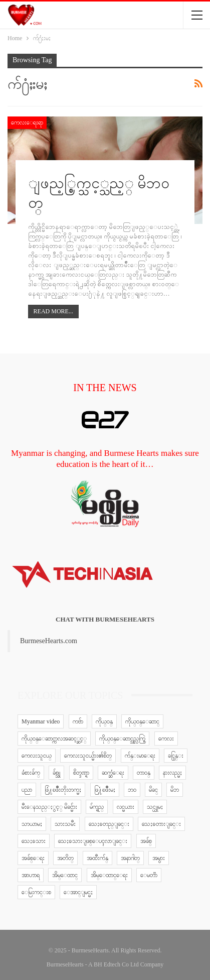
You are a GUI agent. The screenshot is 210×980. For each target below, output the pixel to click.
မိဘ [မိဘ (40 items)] (175, 790)
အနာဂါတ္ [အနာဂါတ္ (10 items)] (130, 858)
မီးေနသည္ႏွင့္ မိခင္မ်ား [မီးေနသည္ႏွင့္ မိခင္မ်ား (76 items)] (49, 807)
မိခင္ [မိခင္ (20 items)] (153, 790)
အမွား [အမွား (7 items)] (159, 858)
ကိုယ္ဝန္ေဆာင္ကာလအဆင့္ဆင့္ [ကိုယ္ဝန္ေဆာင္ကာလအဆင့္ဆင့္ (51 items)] (54, 739)
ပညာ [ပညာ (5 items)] (27, 790)
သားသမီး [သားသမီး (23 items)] (65, 824)
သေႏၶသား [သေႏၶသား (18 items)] (34, 841)
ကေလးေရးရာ (27, 122)
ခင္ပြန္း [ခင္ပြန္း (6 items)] (176, 756)
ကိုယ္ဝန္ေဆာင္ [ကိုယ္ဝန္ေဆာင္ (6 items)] (142, 721)
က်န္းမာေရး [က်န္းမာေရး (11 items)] (140, 756)
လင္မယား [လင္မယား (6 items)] (126, 807)
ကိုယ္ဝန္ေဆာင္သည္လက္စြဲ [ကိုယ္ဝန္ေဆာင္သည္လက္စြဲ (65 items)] (122, 739)
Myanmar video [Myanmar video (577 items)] (41, 721)
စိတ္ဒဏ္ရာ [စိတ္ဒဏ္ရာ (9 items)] (81, 773)
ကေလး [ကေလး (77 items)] (166, 739)
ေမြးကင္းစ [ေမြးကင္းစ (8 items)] (36, 892)
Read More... (53, 311)
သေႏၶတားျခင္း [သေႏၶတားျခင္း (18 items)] (161, 824)
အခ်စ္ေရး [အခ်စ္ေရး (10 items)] (33, 858)
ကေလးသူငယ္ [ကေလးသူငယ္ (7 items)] (37, 756)
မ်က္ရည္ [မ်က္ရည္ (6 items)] (97, 807)
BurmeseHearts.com (49, 641)
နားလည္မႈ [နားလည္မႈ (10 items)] (172, 773)
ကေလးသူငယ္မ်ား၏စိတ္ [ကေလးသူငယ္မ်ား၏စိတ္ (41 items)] (88, 756)
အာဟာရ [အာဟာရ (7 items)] (31, 875)
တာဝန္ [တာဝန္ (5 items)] (144, 773)
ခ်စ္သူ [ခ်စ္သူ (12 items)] (56, 773)
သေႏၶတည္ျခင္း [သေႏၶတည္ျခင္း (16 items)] (109, 824)
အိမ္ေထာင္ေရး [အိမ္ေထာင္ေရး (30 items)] (109, 875)
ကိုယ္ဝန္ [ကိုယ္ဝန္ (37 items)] (104, 721)
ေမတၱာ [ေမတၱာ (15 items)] (149, 875)
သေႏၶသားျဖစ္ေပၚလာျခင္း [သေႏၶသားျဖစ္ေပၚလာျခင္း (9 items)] (93, 841)
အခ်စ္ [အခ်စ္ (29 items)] (146, 841)
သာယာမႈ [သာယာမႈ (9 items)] (32, 824)
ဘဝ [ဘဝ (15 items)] (132, 790)
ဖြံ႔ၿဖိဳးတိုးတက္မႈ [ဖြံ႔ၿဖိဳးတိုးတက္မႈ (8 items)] (63, 790)
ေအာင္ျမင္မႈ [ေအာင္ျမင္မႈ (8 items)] (78, 892)
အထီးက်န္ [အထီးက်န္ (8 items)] (97, 858)
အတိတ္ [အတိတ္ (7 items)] (65, 858)
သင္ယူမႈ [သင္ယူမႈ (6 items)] (155, 807)
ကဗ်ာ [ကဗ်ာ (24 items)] (78, 721)
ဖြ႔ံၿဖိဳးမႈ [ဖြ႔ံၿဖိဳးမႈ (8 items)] (105, 790)
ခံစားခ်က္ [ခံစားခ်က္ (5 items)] (31, 773)
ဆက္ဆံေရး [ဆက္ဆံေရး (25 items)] (113, 773)
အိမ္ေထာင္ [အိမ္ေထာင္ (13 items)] (65, 875)
